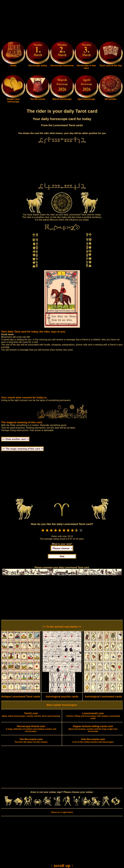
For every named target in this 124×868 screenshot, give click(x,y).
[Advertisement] (62, 21)
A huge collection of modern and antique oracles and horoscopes (31, 729)
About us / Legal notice (62, 812)
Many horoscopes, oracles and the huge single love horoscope (93, 729)
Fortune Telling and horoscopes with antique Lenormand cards (93, 716)
